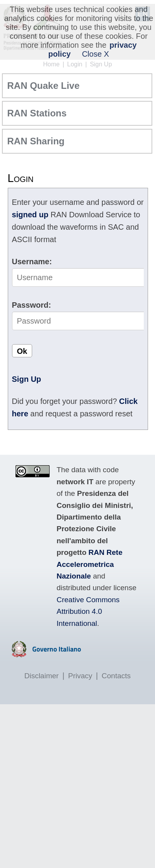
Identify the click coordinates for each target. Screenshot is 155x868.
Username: (32, 262)
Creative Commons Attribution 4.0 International (88, 612)
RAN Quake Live (44, 86)
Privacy (80, 676)
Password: (32, 305)
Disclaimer (42, 676)
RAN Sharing (36, 141)
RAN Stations (37, 113)
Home (51, 64)
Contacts (116, 676)
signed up (30, 215)
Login (75, 64)
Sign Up (101, 64)
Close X (95, 54)
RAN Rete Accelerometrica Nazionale (90, 564)
